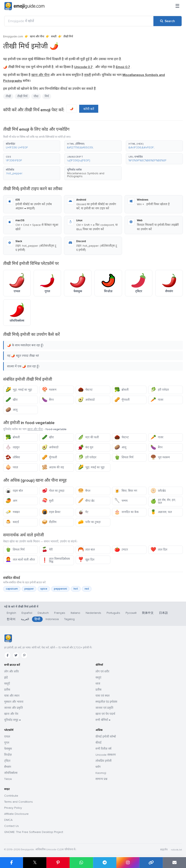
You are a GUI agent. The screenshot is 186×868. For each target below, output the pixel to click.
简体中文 (148, 613)
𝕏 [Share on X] (35, 862)
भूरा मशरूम (160, 457)
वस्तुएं (98, 678)
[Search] (168, 21)
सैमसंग (8, 767)
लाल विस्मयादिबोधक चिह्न (56, 560)
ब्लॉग (98, 767)
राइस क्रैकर (51, 512)
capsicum (12, 589)
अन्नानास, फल (161, 512)
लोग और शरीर (11, 672)
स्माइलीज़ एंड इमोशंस (106, 702)
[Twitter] (16, 655)
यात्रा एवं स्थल (103, 696)
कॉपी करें (89, 109)
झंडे (6, 678)
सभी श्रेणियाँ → (103, 720)
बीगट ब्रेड (86, 501)
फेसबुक (8, 749)
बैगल (84, 491)
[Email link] (174, 863)
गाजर (157, 400)
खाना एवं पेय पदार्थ (105, 714)
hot (76, 589)
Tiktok (8, 779)
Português (113, 613)
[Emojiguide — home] (24, 6)
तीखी (8, 96)
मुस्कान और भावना (14, 702)
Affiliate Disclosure (16, 814)
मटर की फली (88, 437)
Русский (131, 613)
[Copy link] (151, 863)
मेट (83, 512)
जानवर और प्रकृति (13, 708)
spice (44, 589)
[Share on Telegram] (105, 863)
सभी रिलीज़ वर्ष (103, 749)
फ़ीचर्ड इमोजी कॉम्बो (106, 737)
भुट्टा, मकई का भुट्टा (19, 390)
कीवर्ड (98, 743)
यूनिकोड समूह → (12, 720)
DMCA (8, 820)
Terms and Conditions (18, 802)
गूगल (7, 743)
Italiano (75, 613)
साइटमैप (164, 850)
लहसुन (12, 447)
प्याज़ (12, 467)
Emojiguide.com (13, 37)
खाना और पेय (11, 714)
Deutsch (43, 613)
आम (11, 501)
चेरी (47, 550)
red (87, 589)
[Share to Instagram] (128, 863)
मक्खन (13, 512)
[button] (32, 146)
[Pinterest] (24, 655)
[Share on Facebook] (11, 863)
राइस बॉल (14, 491)
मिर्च (47, 96)
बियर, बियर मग (126, 491)
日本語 (163, 613)
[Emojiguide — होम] (8, 638)
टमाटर (121, 550)
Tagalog (69, 619)
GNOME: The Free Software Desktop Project (34, 832)
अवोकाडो (86, 400)
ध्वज (98, 684)
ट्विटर (7, 761)
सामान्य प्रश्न (101, 779)
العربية (25, 619)
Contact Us (11, 826)
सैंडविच (49, 522)
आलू (11, 410)
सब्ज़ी (54, 37)
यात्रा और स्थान (12, 696)
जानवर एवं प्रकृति (104, 708)
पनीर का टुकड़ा (89, 522)
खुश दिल (86, 560)
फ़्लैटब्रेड (158, 491)
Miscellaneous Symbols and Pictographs (86, 175)
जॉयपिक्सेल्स (11, 773)
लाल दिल (159, 550)
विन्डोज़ (8, 755)
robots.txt (176, 850)
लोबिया (13, 457)
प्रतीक (7, 690)
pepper (29, 589)
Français (60, 613)
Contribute (11, 796)
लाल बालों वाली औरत (20, 560)
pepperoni (60, 589)
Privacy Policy (13, 808)
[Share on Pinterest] (58, 863)
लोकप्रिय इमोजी (104, 761)
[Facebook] (8, 655)
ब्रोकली (121, 390)
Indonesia (52, 619)
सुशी (48, 501)
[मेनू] (177, 6)
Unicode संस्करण (106, 755)
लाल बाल (86, 550)
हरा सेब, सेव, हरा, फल (163, 501)
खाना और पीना (37, 37)
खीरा (11, 400)
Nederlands (93, 613)
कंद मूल (86, 447)
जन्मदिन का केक (127, 512)
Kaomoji (101, 773)
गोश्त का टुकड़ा (53, 491)
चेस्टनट (85, 390)
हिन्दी (37, 619)
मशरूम (49, 390)
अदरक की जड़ (53, 467)
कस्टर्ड (12, 522)
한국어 (11, 619)
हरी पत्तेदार (160, 390)
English (11, 613)
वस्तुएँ (7, 684)
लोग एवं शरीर (102, 672)
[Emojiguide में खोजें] (79, 21)
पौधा (36, 96)
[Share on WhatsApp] (81, 863)
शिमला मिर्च (124, 457)
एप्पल (7, 737)
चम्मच (121, 501)
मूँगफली (122, 400)
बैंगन (48, 400)
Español (27, 613)
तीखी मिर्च (22, 96)
